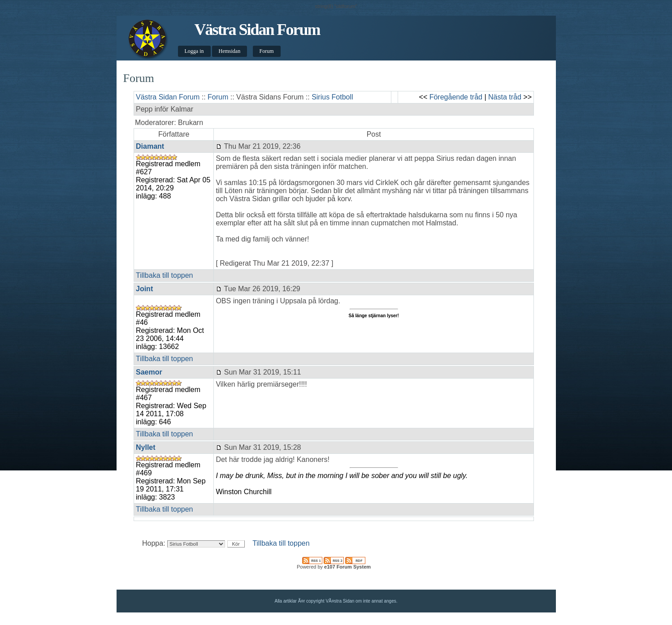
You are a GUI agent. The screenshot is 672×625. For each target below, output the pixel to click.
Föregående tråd (456, 97)
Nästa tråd (505, 97)
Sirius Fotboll (332, 97)
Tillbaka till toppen (164, 275)
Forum (267, 51)
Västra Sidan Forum (257, 30)
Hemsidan (230, 51)
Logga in (194, 51)
